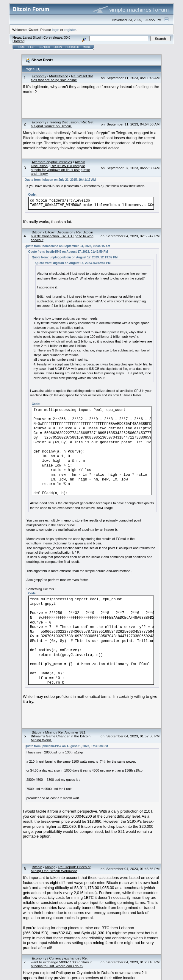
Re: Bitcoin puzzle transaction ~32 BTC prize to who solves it (62, 236)
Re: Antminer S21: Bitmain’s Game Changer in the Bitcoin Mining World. (61, 736)
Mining (50, 732)
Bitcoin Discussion (59, 232)
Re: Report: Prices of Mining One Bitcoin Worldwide (61, 869)
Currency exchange (64, 958)
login (56, 30)
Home (21, 47)
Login (58, 47)
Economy (39, 76)
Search (45, 47)
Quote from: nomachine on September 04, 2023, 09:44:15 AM (68, 246)
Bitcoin (37, 232)
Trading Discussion (64, 122)
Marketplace (59, 76)
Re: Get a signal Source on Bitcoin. (62, 124)
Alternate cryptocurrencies (52, 162)
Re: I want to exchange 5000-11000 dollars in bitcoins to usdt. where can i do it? (62, 962)
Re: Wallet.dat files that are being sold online (62, 78)
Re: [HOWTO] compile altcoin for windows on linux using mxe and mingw (61, 170)
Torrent (18, 41)
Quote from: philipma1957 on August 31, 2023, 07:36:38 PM (66, 746)
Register (72, 47)
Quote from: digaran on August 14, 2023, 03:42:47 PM (73, 263)
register (70, 30)
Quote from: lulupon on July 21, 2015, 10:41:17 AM (60, 180)
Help (32, 47)
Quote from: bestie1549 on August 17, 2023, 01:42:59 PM (68, 252)
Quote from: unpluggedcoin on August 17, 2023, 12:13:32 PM (75, 257)
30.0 (67, 37)
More (87, 47)
